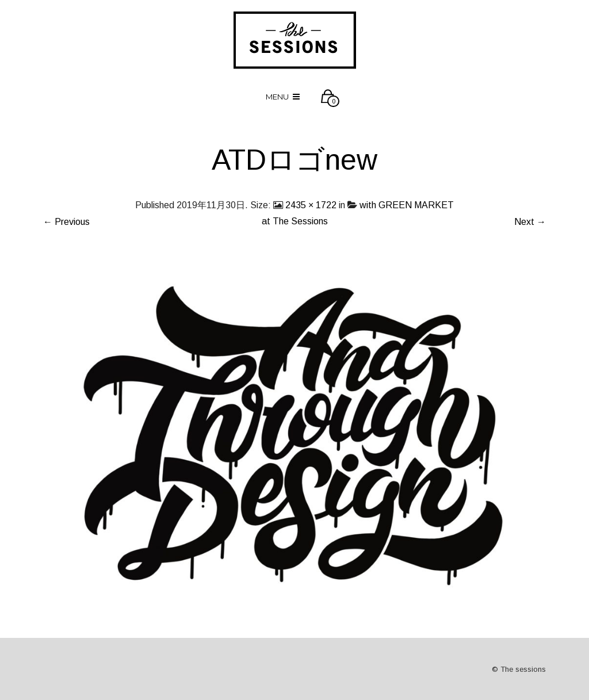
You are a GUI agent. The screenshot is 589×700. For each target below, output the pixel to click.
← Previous (66, 222)
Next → (530, 222)
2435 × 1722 (311, 205)
